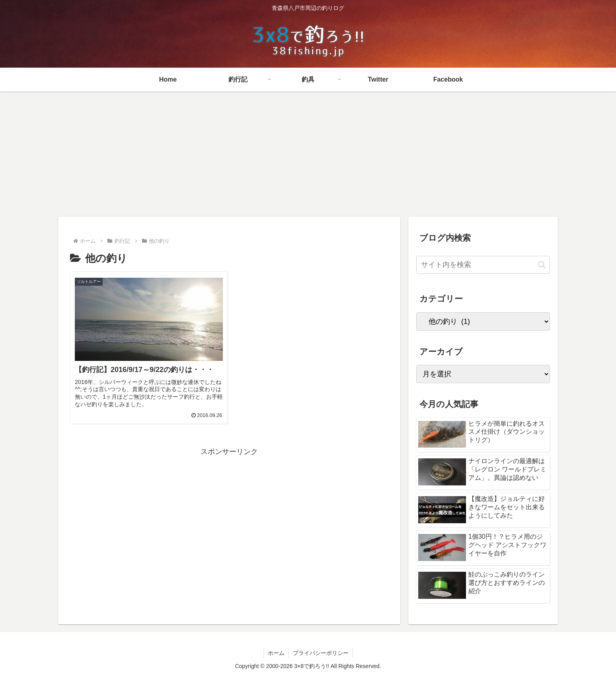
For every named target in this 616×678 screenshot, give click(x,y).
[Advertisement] (308, 157)
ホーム (276, 653)
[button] (542, 265)
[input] (483, 265)
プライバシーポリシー (321, 653)
